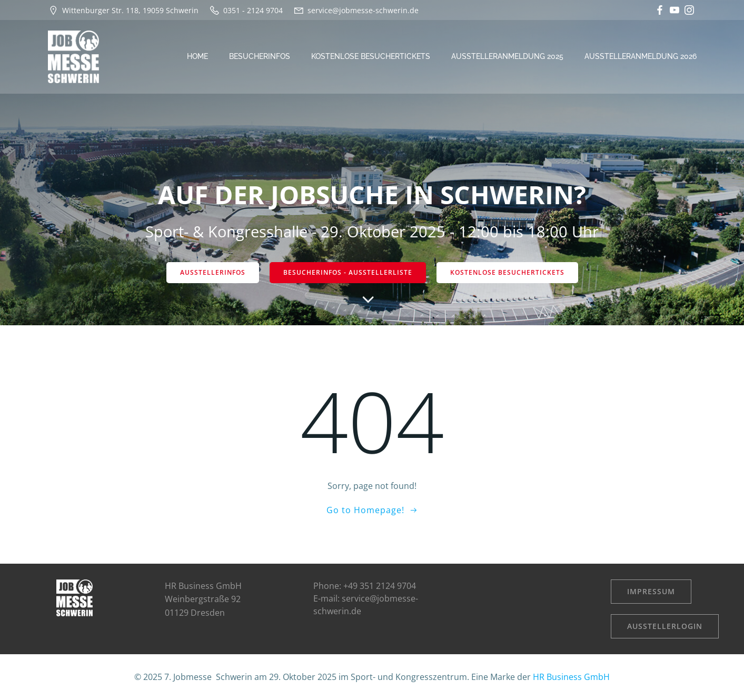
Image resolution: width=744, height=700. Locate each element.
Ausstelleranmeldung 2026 (641, 56)
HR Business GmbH (571, 677)
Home (197, 56)
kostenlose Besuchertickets (371, 56)
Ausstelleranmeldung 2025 (507, 56)
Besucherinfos (260, 56)
